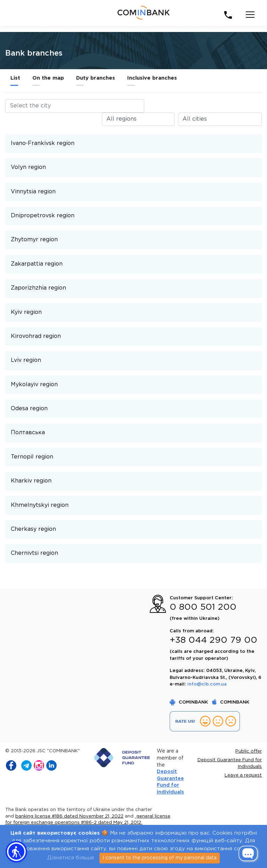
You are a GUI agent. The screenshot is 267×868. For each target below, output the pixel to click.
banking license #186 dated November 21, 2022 (69, 816)
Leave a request (243, 775)
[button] (16, 852)
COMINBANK (189, 702)
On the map (48, 78)
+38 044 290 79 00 (213, 640)
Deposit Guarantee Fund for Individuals (230, 764)
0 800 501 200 (203, 607)
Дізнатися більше (71, 858)
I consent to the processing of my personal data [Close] (160, 858)
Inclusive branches (152, 78)
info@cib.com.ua (207, 684)
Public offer (249, 751)
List (15, 78)
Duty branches (96, 78)
